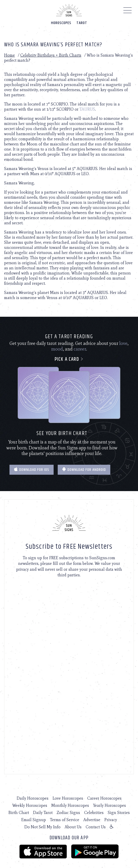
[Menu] (128, 12)
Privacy (111, 820)
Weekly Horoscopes (30, 805)
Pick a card (69, 359)
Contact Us (96, 827)
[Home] (69, 10)
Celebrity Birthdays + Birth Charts (51, 55)
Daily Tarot (43, 813)
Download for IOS (32, 470)
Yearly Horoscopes (110, 805)
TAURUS (87, 109)
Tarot (82, 23)
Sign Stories (119, 813)
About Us (73, 827)
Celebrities (94, 813)
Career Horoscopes (104, 798)
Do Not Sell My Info (42, 827)
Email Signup (34, 820)
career (80, 349)
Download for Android (84, 470)
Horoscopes (61, 23)
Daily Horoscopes (33, 798)
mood (57, 349)
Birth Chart (19, 813)
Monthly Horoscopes (70, 805)
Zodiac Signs (68, 813)
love (123, 343)
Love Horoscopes (68, 798)
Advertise (92, 820)
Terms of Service (65, 820)
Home (9, 55)
